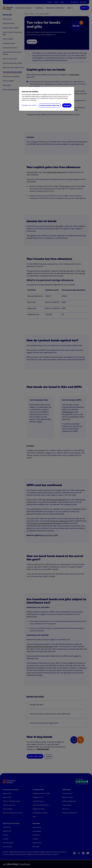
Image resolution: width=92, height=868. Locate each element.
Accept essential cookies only (50, 105)
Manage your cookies (29, 105)
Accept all (67, 105)
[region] (47, 99)
